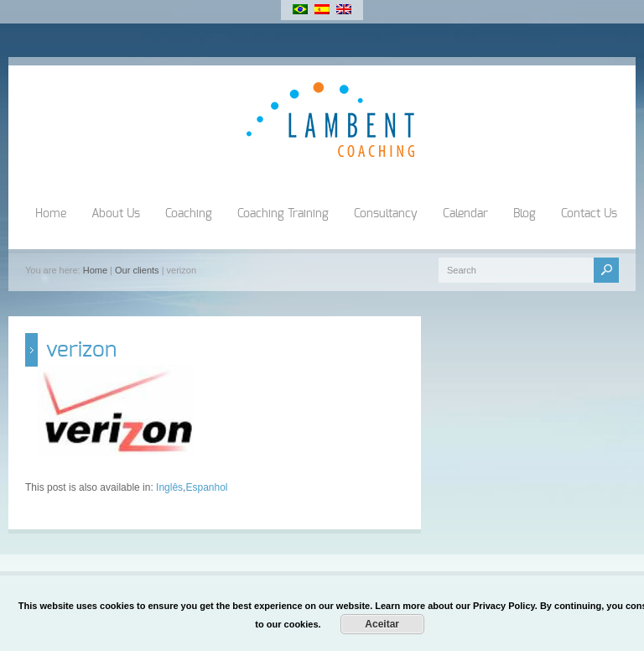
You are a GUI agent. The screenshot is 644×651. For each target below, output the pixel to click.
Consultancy (386, 214)
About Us (116, 214)
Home (51, 214)
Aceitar (382, 624)
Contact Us (589, 214)
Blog (525, 214)
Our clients (137, 270)
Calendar (465, 214)
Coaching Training (283, 214)
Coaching (189, 214)
